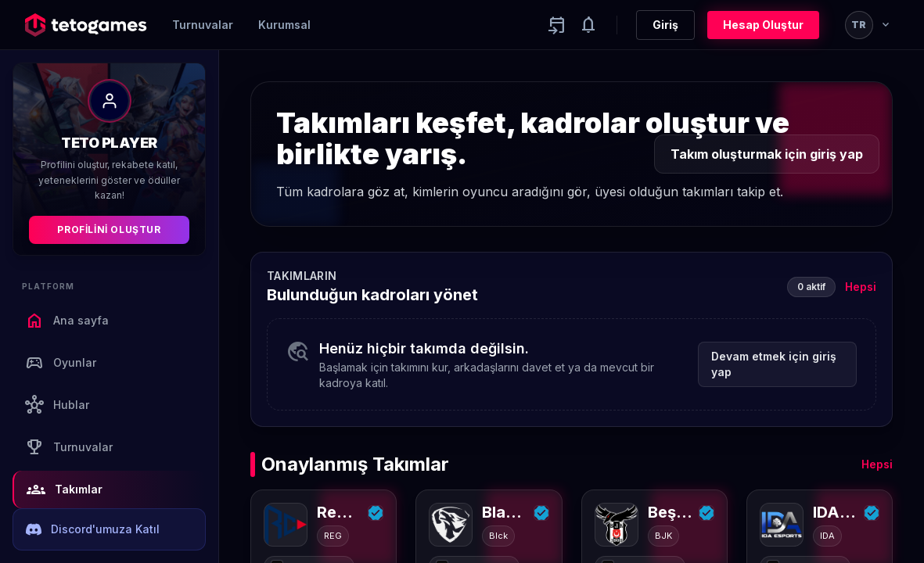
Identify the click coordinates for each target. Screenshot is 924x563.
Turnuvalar (203, 25)
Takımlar (65, 489)
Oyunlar (61, 363)
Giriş (665, 25)
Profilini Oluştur (109, 230)
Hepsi (861, 287)
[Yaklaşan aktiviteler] (557, 25)
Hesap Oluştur (763, 25)
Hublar (57, 405)
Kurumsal (284, 25)
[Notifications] (588, 25)
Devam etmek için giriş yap (774, 364)
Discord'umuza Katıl (93, 529)
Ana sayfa (67, 321)
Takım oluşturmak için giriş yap (767, 154)
